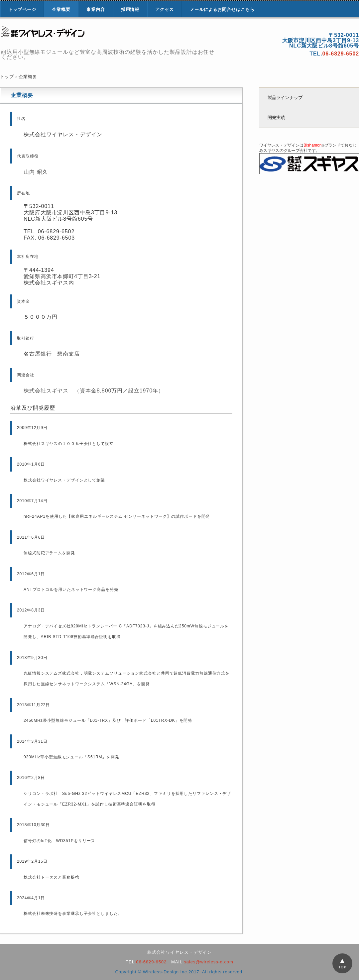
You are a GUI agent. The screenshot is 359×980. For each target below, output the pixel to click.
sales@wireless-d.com (208, 962)
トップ (7, 77)
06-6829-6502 (151, 962)
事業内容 (96, 9)
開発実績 (276, 117)
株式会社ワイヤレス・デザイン (76, 34)
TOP (342, 967)
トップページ (22, 9)
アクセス (165, 9)
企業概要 (61, 9)
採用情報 (130, 9)
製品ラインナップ (285, 98)
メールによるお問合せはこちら (222, 9)
